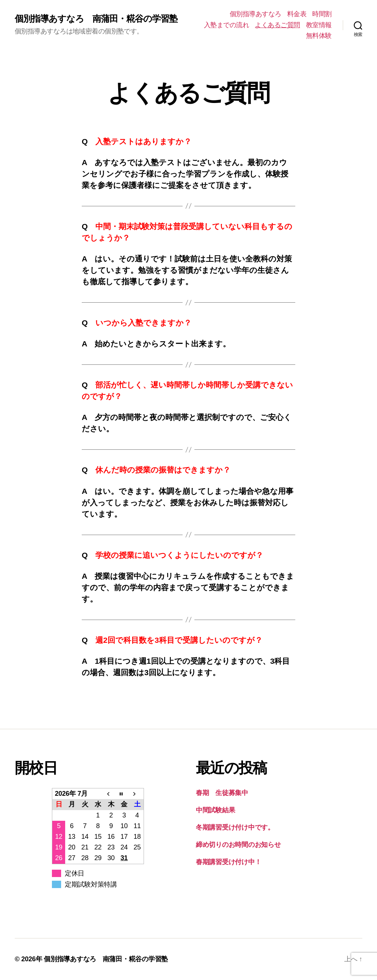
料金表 (297, 14)
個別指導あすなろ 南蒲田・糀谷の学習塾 (96, 19)
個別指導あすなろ (256, 14)
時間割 (322, 14)
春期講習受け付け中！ (228, 862)
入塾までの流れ (227, 25)
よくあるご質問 (277, 25)
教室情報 (319, 25)
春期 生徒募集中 (222, 793)
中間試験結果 (215, 810)
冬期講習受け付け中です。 (235, 827)
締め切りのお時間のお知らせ (238, 845)
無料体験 (319, 36)
